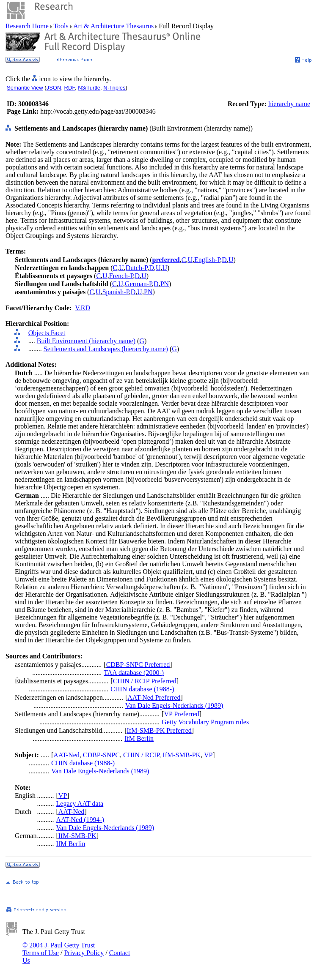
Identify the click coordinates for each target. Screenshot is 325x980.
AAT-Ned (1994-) (80, 820)
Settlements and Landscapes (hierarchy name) (106, 349)
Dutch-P (137, 268)
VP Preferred (181, 714)
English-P (207, 260)
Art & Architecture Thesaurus (114, 26)
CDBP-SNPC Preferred (138, 665)
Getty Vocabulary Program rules (205, 722)
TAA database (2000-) (134, 673)
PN (165, 284)
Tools (61, 26)
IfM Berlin (139, 738)
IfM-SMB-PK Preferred (159, 730)
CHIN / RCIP (141, 755)
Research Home (28, 26)
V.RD (83, 308)
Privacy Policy (84, 953)
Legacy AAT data (80, 804)
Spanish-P (116, 292)
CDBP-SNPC (101, 755)
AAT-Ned (66, 755)
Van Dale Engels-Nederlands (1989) (174, 706)
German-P (138, 284)
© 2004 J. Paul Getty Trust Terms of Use (59, 949)
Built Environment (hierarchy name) (86, 341)
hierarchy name (289, 104)
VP (208, 755)
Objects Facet (47, 333)
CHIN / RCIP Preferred (145, 681)
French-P (121, 276)
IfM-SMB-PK (182, 755)
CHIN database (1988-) (142, 689)
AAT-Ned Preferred (154, 697)
